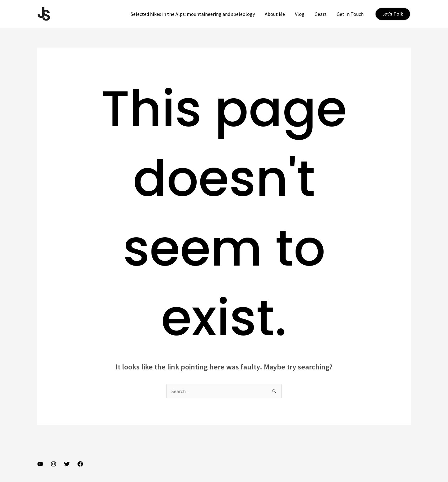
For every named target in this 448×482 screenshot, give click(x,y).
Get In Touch (350, 14)
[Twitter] (67, 464)
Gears (321, 14)
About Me (275, 14)
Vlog (300, 14)
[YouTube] (40, 464)
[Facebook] (80, 464)
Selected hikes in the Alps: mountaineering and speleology (193, 14)
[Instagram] (54, 464)
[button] (393, 14)
